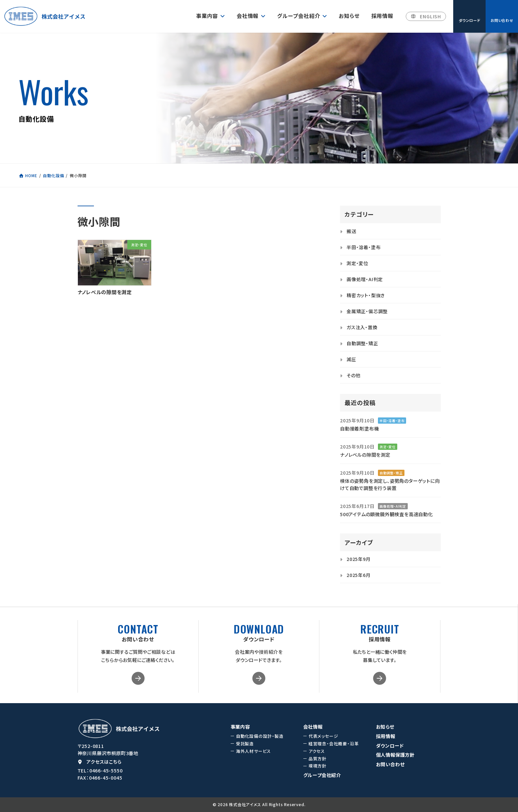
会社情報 (313, 727)
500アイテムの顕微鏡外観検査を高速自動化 (386, 514)
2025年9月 (359, 559)
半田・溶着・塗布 (364, 247)
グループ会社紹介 (322, 775)
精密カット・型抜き (366, 295)
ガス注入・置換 (362, 327)
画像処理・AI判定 (365, 279)
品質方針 (318, 759)
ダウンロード (390, 745)
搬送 (351, 231)
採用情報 (386, 736)
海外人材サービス (253, 751)
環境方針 (318, 766)
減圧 (351, 359)
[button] (426, 17)
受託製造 (245, 744)
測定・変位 (357, 263)
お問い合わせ (390, 764)
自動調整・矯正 (362, 343)
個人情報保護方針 (395, 755)
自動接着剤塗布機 (359, 428)
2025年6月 (359, 575)
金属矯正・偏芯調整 (367, 311)
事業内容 (240, 727)
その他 (353, 375)
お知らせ (385, 727)
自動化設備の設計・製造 (260, 736)
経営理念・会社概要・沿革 (334, 744)
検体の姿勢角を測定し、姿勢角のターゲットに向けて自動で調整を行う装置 (390, 484)
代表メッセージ (323, 736)
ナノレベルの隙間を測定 (107, 292)
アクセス (317, 751)
